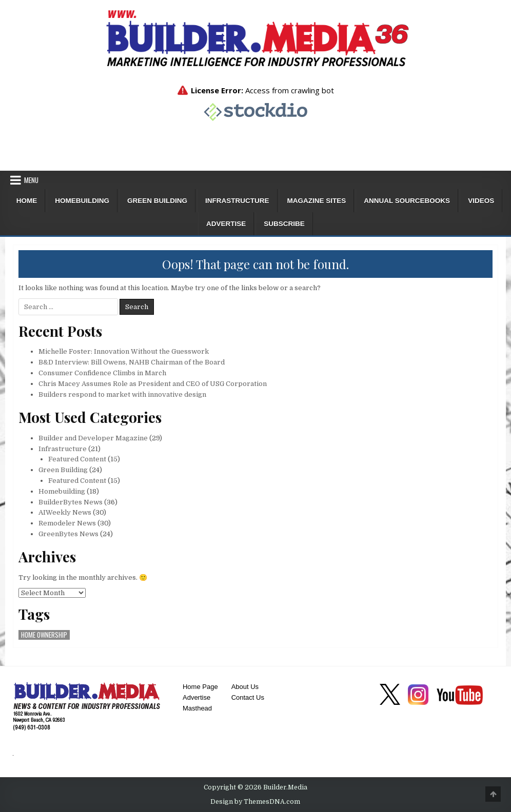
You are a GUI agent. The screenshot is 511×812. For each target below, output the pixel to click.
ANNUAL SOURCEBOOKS (407, 201)
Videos (481, 201)
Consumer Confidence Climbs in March (102, 373)
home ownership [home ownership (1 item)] (44, 635)
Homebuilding (82, 201)
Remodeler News (67, 523)
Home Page (200, 687)
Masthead (197, 708)
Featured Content (77, 459)
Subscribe (284, 224)
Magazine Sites (317, 201)
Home (27, 201)
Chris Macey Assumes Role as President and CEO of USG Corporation (153, 384)
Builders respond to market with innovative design (122, 394)
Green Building (157, 201)
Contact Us (248, 697)
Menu (31, 180)
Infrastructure (237, 201)
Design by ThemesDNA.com (255, 802)
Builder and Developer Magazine (93, 438)
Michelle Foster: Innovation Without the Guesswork (124, 351)
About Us (245, 687)
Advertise (226, 224)
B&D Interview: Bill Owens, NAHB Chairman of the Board (132, 362)
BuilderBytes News (71, 502)
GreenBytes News (68, 534)
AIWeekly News (65, 512)
